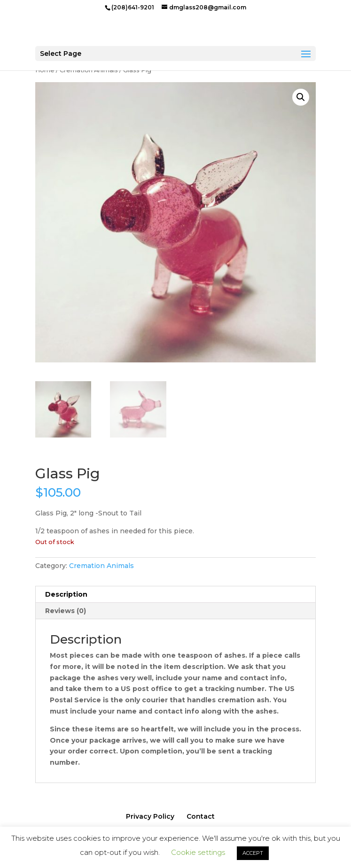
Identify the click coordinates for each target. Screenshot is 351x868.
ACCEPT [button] (253, 853)
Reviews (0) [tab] (66, 611)
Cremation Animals (101, 566)
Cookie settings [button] (198, 852)
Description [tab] (66, 594)
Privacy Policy (150, 816)
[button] (301, 97)
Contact (201, 816)
